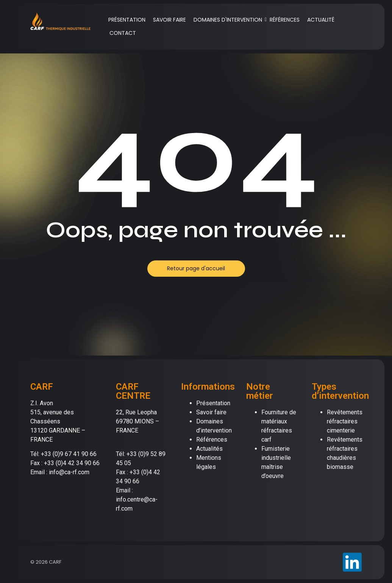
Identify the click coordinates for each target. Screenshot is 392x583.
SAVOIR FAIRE (169, 20)
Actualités (209, 449)
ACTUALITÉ (321, 20)
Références (212, 440)
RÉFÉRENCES (285, 20)
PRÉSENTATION (127, 20)
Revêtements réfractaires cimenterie (345, 421)
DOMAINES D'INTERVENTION (229, 20)
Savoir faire (211, 412)
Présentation (213, 403)
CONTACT (123, 33)
